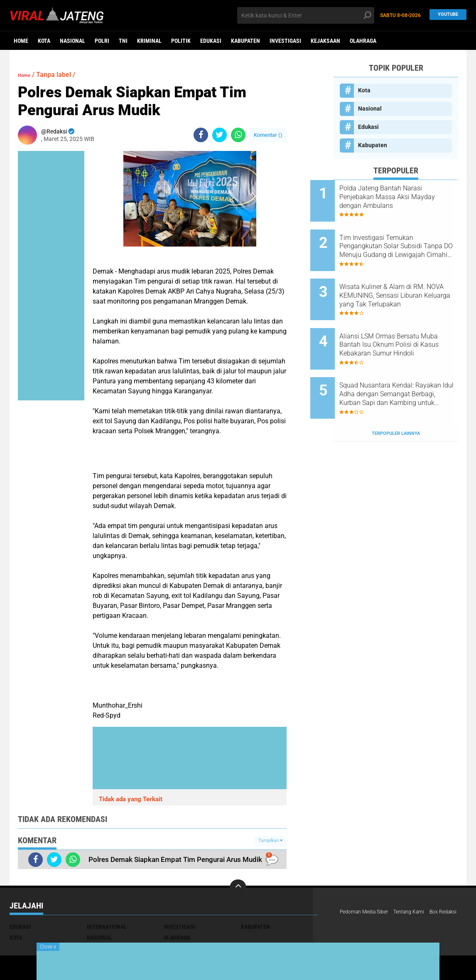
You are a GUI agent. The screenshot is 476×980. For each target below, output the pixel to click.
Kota (44, 41)
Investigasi (285, 41)
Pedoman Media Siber (368, 912)
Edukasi (211, 41)
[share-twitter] (220, 135)
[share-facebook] (201, 135)
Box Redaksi (356, 923)
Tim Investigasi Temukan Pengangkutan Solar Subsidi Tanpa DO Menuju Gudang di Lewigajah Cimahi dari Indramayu (405, 239)
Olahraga (363, 41)
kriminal (149, 41)
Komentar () (268, 135)
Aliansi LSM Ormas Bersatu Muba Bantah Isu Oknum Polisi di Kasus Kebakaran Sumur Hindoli (402, 323)
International (107, 927)
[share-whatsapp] (238, 135)
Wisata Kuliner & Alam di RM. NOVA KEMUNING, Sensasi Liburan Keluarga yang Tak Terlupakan (405, 281)
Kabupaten (245, 41)
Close (48, 947)
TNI (123, 41)
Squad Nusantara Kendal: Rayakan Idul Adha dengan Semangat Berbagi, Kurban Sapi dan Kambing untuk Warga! (402, 365)
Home (21, 41)
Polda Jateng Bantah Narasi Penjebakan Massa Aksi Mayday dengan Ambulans (404, 197)
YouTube (445, 15)
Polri (102, 41)
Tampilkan (270, 841)
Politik (181, 41)
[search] (306, 15)
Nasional (72, 41)
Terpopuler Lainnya (396, 397)
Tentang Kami (419, 912)
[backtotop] (238, 888)
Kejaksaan (325, 41)
